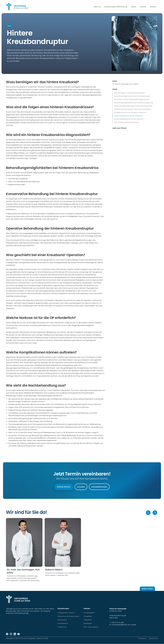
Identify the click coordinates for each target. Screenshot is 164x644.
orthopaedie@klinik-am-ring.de (124, 625)
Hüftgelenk (88, 620)
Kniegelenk (88, 616)
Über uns (97, 7)
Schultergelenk (89, 613)
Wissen (134, 7)
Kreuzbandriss (63, 623)
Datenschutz (153, 638)
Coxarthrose (62, 627)
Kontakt (153, 7)
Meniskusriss (62, 620)
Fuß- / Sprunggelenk (91, 627)
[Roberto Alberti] (63, 547)
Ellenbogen (88, 623)
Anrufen (81, 487)
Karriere (143, 7)
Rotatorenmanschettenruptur (69, 616)
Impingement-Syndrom (66, 613)
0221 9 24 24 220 (118, 622)
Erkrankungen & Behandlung (116, 7)
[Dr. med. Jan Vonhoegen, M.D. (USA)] (135, 84)
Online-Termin (64, 487)
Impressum (142, 638)
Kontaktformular (99, 487)
